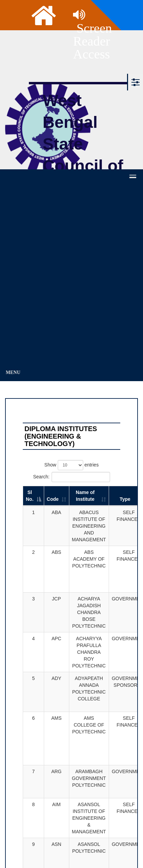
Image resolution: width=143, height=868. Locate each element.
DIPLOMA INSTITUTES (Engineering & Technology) (61, 436)
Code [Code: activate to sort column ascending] (53, 499)
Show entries (72, 465)
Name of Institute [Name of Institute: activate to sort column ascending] (85, 496)
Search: (71, 477)
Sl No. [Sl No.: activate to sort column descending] (30, 496)
